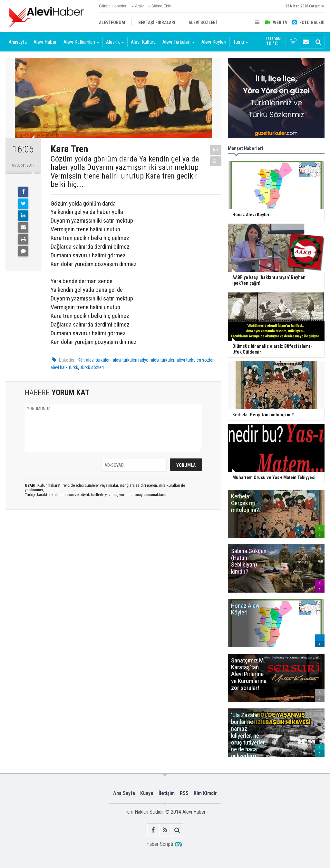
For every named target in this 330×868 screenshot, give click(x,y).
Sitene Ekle (161, 6)
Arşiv (139, 6)
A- (216, 161)
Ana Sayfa (124, 793)
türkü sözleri (92, 367)
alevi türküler (163, 360)
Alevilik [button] (115, 42)
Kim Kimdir (205, 793)
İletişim (167, 793)
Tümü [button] (241, 42)
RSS (184, 793)
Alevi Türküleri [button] (179, 42)
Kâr (81, 360)
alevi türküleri (98, 360)
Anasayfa (18, 42)
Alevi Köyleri (214, 42)
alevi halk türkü (64, 367)
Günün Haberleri (113, 6)
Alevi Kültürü (143, 42)
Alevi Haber (45, 42)
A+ (216, 150)
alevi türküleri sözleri (196, 360)
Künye (147, 793)
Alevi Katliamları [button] (81, 42)
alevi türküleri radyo (131, 360)
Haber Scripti (160, 844)
